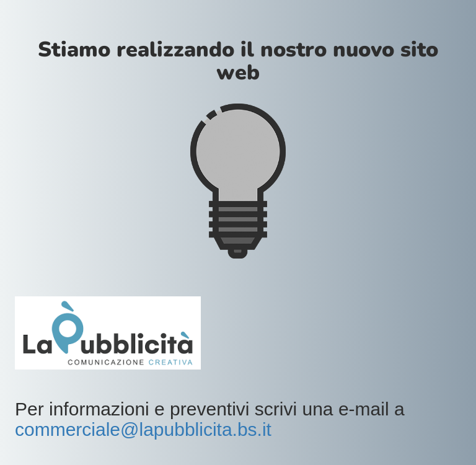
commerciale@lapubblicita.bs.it (143, 429)
